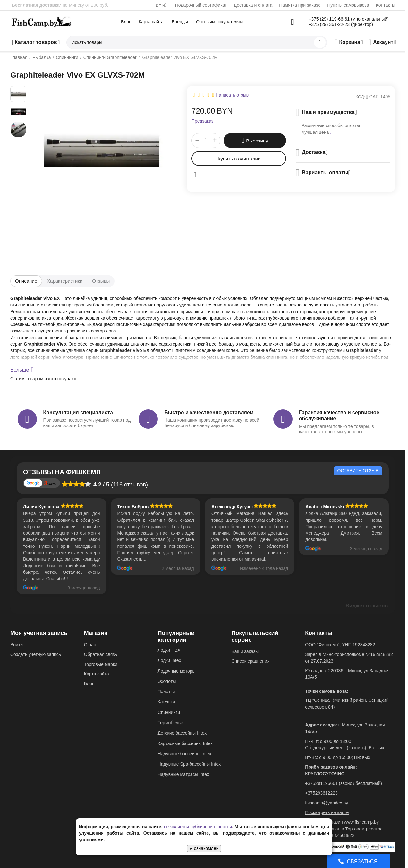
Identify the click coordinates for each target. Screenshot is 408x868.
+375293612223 (321, 793)
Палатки (166, 692)
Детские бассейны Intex (182, 733)
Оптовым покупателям (219, 22)
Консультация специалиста (78, 413)
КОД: (361, 97)
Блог (126, 22)
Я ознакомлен (204, 848)
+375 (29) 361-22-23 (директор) (341, 24)
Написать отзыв (232, 95)
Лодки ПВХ (169, 650)
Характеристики (65, 281)
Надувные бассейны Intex (185, 754)
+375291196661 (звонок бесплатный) (344, 783)
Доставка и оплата (253, 5)
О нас (90, 645)
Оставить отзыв (358, 471)
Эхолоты (167, 681)
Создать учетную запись (36, 654)
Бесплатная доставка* (37, 5)
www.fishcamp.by (361, 822)
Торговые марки (101, 664)
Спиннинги (169, 712)
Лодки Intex (170, 660)
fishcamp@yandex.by (327, 803)
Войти (17, 645)
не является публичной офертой (198, 827)
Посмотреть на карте (327, 812)
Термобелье (170, 723)
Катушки (166, 702)
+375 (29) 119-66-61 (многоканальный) (349, 19)
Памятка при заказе (300, 5)
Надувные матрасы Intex (183, 774)
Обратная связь (101, 654)
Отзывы (101, 281)
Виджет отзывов (367, 606)
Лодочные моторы (177, 671)
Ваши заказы (245, 651)
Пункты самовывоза (348, 5)
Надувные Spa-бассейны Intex (189, 764)
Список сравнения (250, 661)
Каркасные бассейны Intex (185, 743)
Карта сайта (151, 22)
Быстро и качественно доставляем (209, 413)
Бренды (180, 22)
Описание (26, 281)
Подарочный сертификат (201, 5)
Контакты (386, 5)
